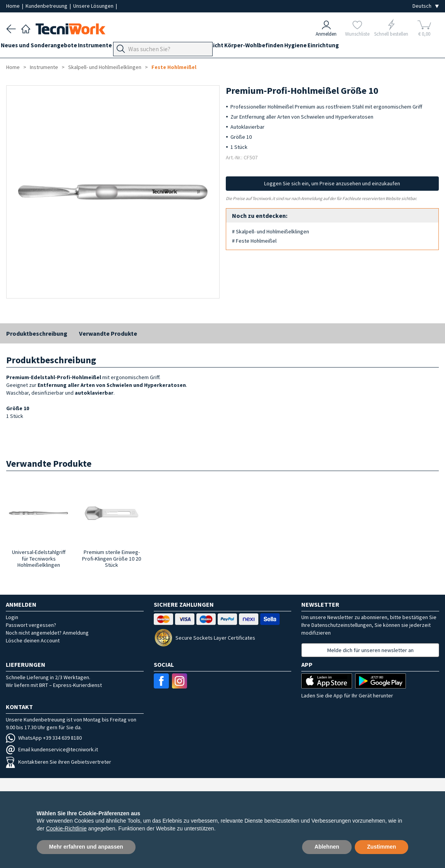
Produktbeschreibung (37, 333)
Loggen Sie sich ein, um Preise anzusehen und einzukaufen (332, 183)
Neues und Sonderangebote (44, 47)
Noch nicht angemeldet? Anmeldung (47, 633)
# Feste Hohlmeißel (254, 241)
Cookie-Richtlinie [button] (66, 828)
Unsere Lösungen (94, 6)
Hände (226, 47)
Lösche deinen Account (33, 640)
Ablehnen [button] (327, 847)
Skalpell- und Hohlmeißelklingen (105, 67)
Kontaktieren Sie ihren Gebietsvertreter (58, 762)
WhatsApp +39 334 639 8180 (44, 738)
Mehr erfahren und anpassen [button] (86, 847)
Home (14, 6)
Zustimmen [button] (382, 847)
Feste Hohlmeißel (174, 67)
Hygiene (344, 47)
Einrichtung (377, 47)
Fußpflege (169, 47)
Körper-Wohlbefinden (297, 47)
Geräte (139, 47)
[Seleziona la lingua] (426, 6)
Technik (200, 47)
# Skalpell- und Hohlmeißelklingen (271, 231)
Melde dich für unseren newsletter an (370, 650)
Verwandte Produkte (108, 333)
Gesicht (251, 47)
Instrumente (106, 47)
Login (12, 617)
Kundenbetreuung (47, 6)
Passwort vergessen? (31, 625)
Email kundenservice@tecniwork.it (52, 749)
